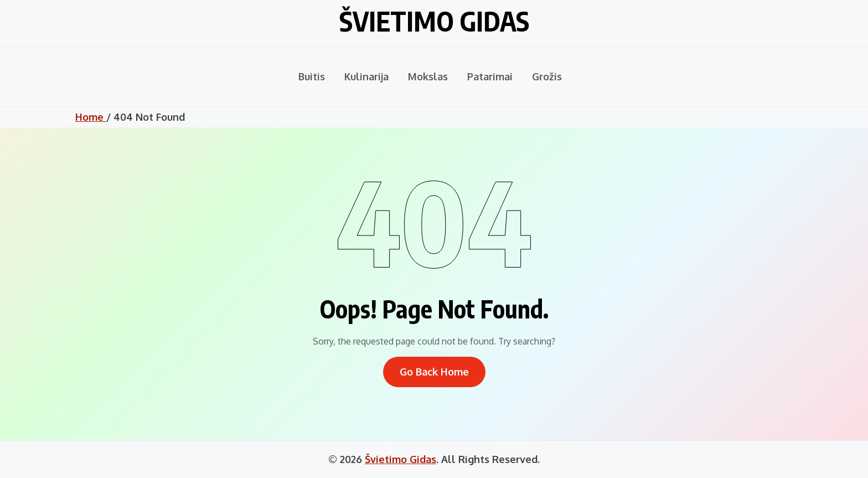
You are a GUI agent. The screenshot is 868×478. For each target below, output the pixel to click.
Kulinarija (366, 76)
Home (91, 117)
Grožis (547, 76)
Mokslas (428, 76)
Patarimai (490, 76)
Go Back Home (434, 372)
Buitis (312, 76)
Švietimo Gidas (434, 21)
